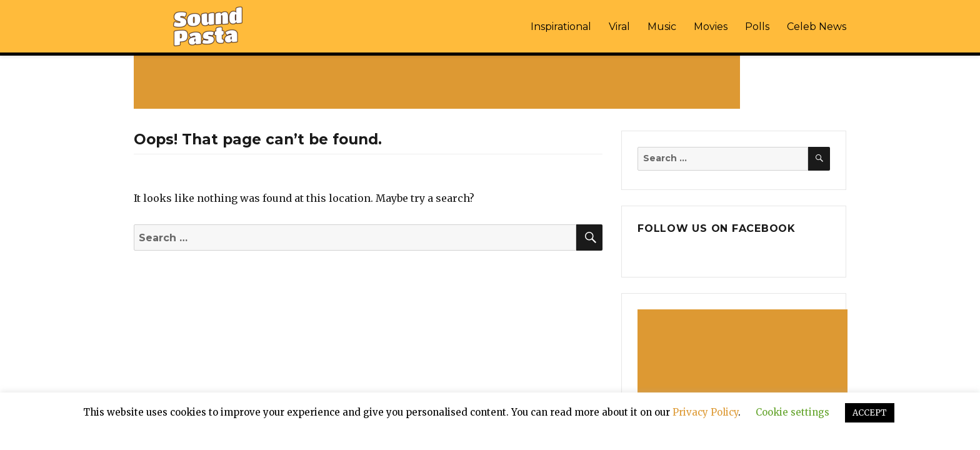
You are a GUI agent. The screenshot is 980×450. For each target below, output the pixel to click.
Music (662, 27)
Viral (619, 27)
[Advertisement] (439, 82)
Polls (757, 27)
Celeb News (817, 27)
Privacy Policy (705, 412)
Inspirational (561, 27)
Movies (711, 27)
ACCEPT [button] (870, 413)
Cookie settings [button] (792, 412)
